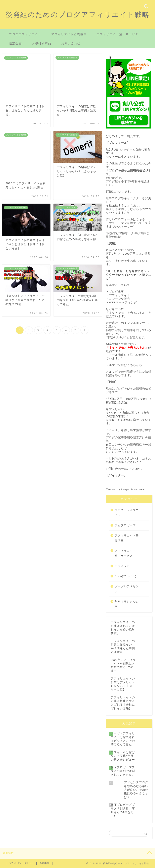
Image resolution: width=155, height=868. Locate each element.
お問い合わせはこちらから (124, 469)
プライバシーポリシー (21, 863)
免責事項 (44, 863)
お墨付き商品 (42, 43)
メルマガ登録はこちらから (124, 365)
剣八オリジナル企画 (127, 604)
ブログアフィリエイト (25, 34)
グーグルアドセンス (127, 589)
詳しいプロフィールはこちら (126, 219)
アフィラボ (122, 566)
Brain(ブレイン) (125, 576)
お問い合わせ (71, 43)
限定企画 (15, 43)
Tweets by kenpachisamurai (125, 489)
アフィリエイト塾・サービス (118, 34)
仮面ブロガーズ (125, 525)
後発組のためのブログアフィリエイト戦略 (77, 14)
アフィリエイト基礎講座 (69, 34)
